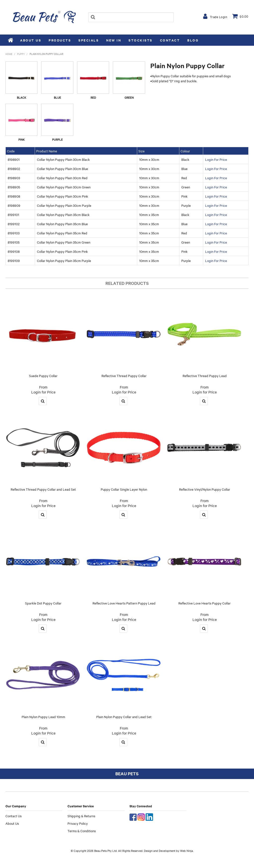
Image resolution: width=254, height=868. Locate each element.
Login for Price (43, 392)
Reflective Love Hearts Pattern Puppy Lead (124, 603)
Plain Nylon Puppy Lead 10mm (43, 717)
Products (60, 40)
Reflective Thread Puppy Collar (124, 376)
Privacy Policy (78, 823)
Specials (89, 40)
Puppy (21, 54)
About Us (31, 40)
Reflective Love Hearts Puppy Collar (205, 603)
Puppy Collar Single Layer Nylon (124, 489)
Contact (170, 40)
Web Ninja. (187, 851)
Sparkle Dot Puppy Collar (43, 603)
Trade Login (219, 17)
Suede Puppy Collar (43, 376)
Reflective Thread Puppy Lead (205, 376)
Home (11, 40)
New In (114, 40)
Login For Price (216, 159)
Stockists (141, 40)
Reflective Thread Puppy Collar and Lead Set (43, 489)
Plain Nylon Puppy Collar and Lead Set (124, 717)
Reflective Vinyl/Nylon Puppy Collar (205, 489)
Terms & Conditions (82, 831)
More (43, 401)
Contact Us (14, 816)
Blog (193, 40)
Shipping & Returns (81, 816)
